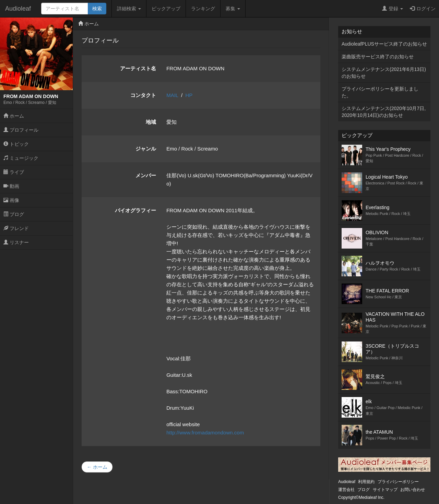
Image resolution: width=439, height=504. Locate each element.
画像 (11, 200)
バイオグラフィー (135, 210)
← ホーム (97, 467)
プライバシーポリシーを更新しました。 (380, 92)
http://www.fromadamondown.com (205, 433)
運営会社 (346, 490)
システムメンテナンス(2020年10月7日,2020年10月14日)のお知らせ (384, 112)
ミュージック (21, 158)
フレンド (16, 228)
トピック (16, 144)
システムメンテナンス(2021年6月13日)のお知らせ (384, 73)
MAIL (172, 95)
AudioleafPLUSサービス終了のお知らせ (384, 44)
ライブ (14, 172)
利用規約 (366, 482)
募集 (233, 9)
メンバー (146, 175)
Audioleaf (18, 9)
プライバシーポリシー (398, 482)
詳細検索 (129, 9)
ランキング (203, 9)
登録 (393, 9)
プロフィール (21, 130)
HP (189, 95)
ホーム (14, 116)
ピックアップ (166, 9)
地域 (151, 122)
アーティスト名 (138, 68)
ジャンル (146, 149)
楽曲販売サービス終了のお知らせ (378, 57)
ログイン (423, 9)
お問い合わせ (413, 490)
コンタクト (143, 95)
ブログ (14, 214)
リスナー (16, 242)
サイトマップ (385, 490)
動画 (11, 186)
